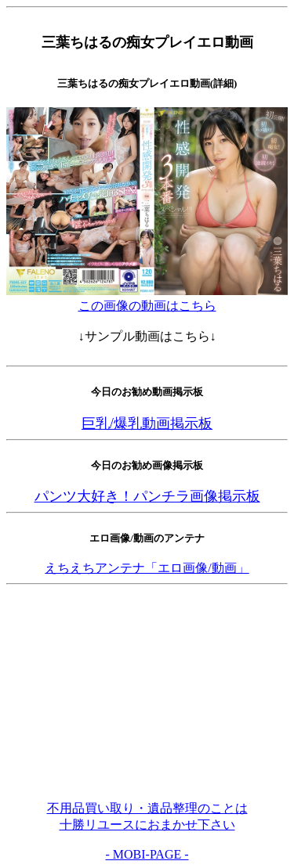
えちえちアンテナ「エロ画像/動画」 (147, 568)
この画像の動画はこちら (147, 306)
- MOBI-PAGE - (147, 854)
